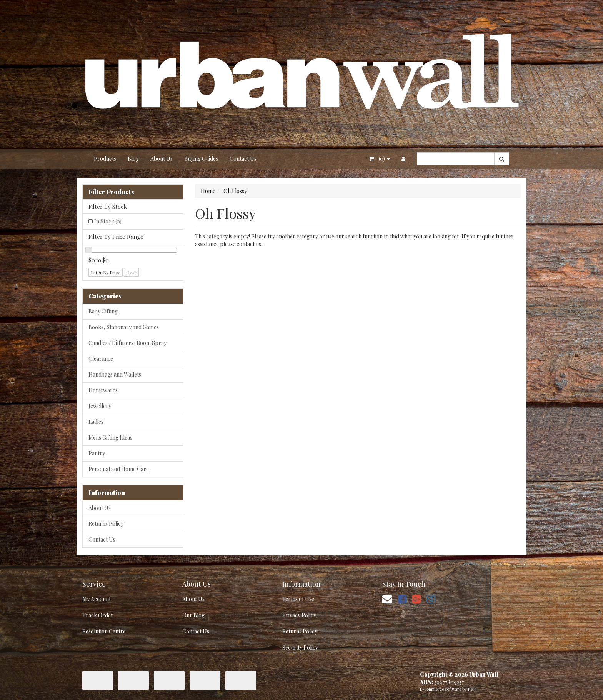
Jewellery (100, 406)
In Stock (108, 221)
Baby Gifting (103, 311)
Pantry (97, 453)
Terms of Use (298, 599)
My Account (97, 599)
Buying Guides (201, 159)
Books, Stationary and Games (124, 327)
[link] (402, 599)
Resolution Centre (104, 631)
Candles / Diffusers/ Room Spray (127, 343)
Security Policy (300, 647)
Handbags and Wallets (115, 374)
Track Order (98, 615)
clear (131, 272)
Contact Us (243, 159)
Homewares (103, 390)
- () (379, 159)
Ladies (96, 422)
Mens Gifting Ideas (110, 437)
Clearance (101, 359)
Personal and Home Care (119, 469)
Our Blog (193, 615)
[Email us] (387, 599)
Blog (133, 159)
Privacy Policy (299, 615)
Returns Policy (106, 524)
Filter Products (111, 192)
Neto (472, 689)
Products (105, 159)
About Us (162, 159)
